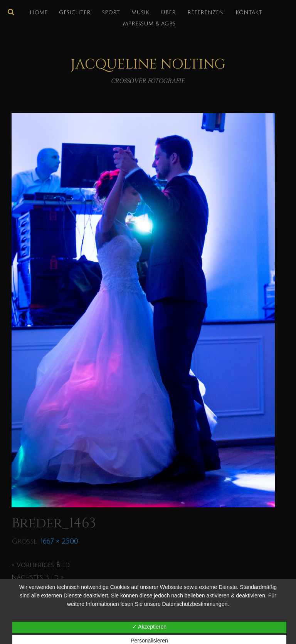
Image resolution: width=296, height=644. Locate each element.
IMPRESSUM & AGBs (148, 24)
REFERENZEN (206, 13)
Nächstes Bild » (38, 577)
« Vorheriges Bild (41, 565)
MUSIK (140, 13)
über (168, 13)
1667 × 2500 (60, 541)
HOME (39, 13)
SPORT (111, 13)
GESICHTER (75, 13)
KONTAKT (249, 13)
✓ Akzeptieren (149, 627)
